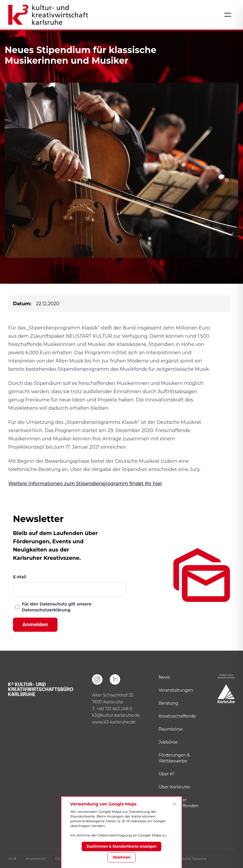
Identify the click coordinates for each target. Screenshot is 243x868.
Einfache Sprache (191, 858)
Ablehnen (121, 857)
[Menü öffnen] (228, 15)
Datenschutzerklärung (46, 610)
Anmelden (35, 625)
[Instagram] (97, 680)
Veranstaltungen (176, 690)
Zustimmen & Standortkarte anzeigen (121, 846)
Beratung (168, 703)
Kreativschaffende (177, 716)
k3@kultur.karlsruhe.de (116, 715)
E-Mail (20, 577)
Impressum (36, 858)
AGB (12, 858)
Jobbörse (168, 742)
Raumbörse (171, 729)
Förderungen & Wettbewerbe (174, 758)
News (164, 677)
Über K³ (167, 774)
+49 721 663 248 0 (114, 709)
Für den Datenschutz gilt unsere (57, 607)
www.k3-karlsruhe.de (114, 722)
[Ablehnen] (174, 804)
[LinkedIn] (115, 680)
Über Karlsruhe (174, 787)
